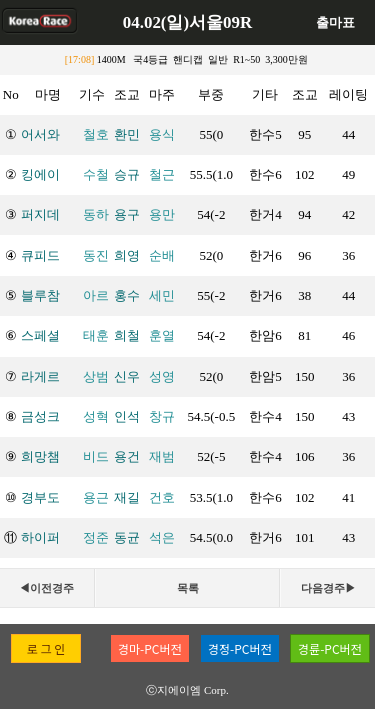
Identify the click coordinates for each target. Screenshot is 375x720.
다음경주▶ (328, 588)
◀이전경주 (46, 588)
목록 (188, 588)
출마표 (335, 22)
